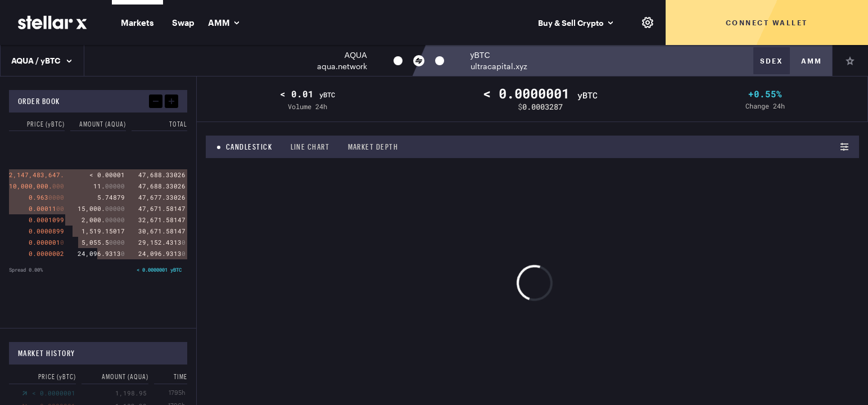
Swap (183, 22)
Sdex (772, 61)
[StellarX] (53, 22)
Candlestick (249, 147)
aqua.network (342, 66)
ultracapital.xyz (499, 66)
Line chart (310, 147)
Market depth (373, 147)
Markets (137, 22)
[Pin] (850, 61)
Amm (812, 61)
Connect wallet (767, 22)
